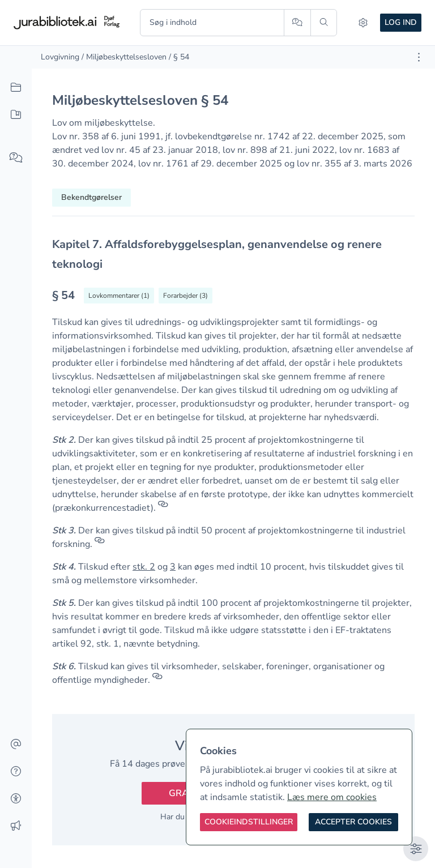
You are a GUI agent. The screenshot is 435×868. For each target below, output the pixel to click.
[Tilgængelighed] (16, 799)
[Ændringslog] (16, 826)
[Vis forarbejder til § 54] (185, 296)
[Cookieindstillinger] (249, 822)
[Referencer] (163, 508)
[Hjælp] (16, 772)
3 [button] (173, 567)
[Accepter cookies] (353, 822)
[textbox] (233, 254)
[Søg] (324, 23)
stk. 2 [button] (144, 567)
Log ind (401, 22)
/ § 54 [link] (179, 57)
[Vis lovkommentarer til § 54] (119, 296)
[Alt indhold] (16, 88)
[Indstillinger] (363, 23)
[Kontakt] (16, 745)
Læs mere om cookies (332, 797)
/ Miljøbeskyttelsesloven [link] (124, 57)
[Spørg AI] (297, 23)
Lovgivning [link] (60, 57)
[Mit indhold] (16, 115)
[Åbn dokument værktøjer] (419, 57)
